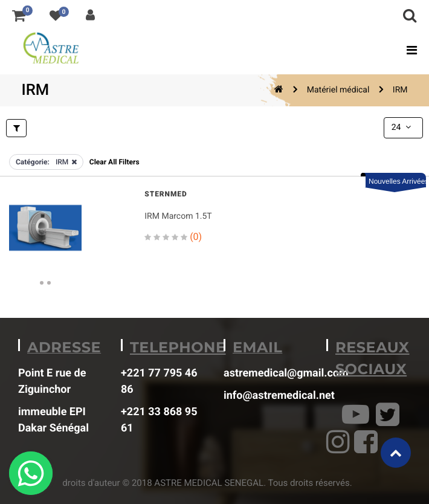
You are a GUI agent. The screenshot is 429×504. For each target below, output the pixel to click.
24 (402, 128)
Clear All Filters (115, 162)
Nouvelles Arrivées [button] (397, 181)
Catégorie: (33, 162)
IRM (400, 90)
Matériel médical (338, 90)
